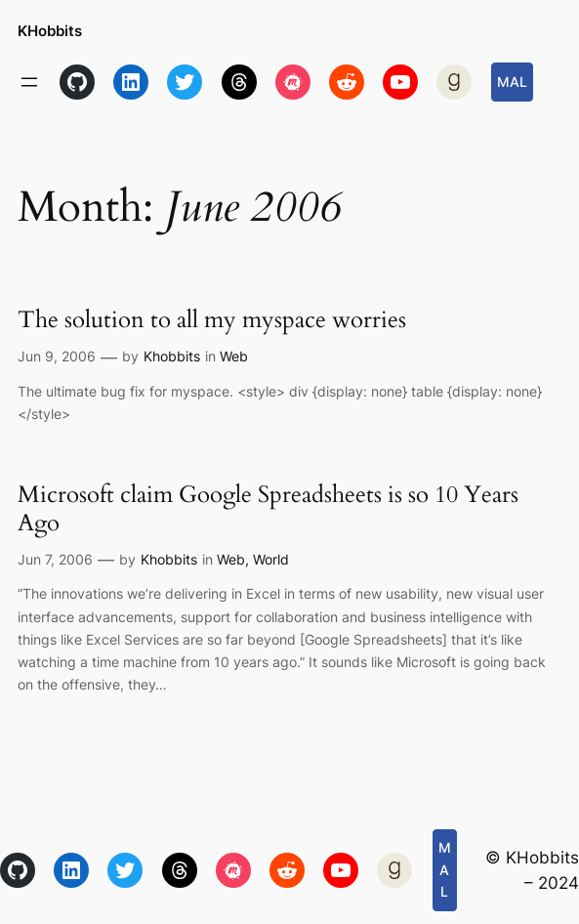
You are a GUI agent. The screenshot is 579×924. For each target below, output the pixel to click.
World (271, 559)
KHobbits (50, 31)
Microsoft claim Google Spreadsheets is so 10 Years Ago (268, 509)
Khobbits (172, 356)
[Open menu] (29, 82)
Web (234, 356)
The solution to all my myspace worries (212, 320)
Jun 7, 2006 (55, 559)
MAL (512, 82)
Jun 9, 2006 (57, 356)
